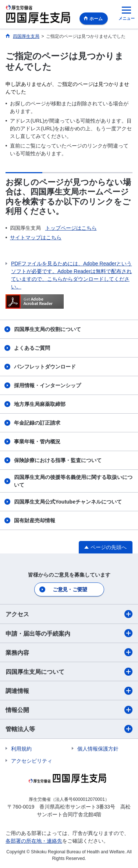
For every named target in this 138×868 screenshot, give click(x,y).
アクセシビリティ (32, 761)
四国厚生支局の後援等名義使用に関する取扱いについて (73, 481)
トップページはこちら (71, 228)
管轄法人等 (69, 729)
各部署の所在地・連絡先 (34, 841)
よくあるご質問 (32, 348)
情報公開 (69, 710)
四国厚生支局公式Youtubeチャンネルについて (68, 502)
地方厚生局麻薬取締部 (40, 404)
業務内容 (69, 652)
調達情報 (69, 691)
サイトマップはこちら (36, 237)
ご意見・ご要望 (70, 589)
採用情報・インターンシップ (47, 385)
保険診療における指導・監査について (58, 460)
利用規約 (21, 749)
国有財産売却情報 (35, 520)
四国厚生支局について (69, 672)
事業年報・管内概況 (37, 442)
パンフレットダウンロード (45, 367)
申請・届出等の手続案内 (69, 633)
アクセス (69, 614)
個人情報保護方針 (98, 749)
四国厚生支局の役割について (47, 329)
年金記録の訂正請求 (37, 423)
